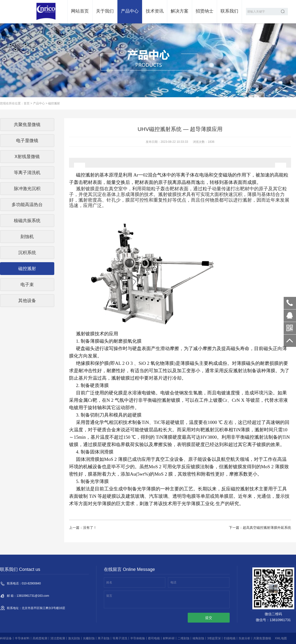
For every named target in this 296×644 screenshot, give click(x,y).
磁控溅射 (54, 103)
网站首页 (80, 11)
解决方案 (180, 11)
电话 (173, 582)
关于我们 (105, 11)
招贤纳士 (204, 11)
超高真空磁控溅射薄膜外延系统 (267, 528)
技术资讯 (155, 11)
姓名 (109, 582)
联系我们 (229, 11)
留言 (109, 596)
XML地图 (281, 638)
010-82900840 (290, 303)
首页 (27, 103)
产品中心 (130, 11)
